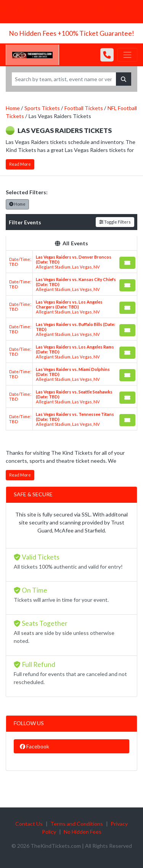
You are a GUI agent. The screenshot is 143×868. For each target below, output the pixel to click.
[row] (71, 262)
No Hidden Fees (83, 832)
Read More (20, 164)
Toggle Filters (115, 222)
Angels (101, 11)
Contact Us (29, 824)
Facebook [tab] (35, 746)
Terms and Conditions (77, 824)
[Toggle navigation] (127, 55)
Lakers (22, 11)
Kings (82, 11)
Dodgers (123, 11)
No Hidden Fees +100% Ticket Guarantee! (71, 33)
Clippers (43, 11)
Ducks (64, 11)
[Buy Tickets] (127, 263)
